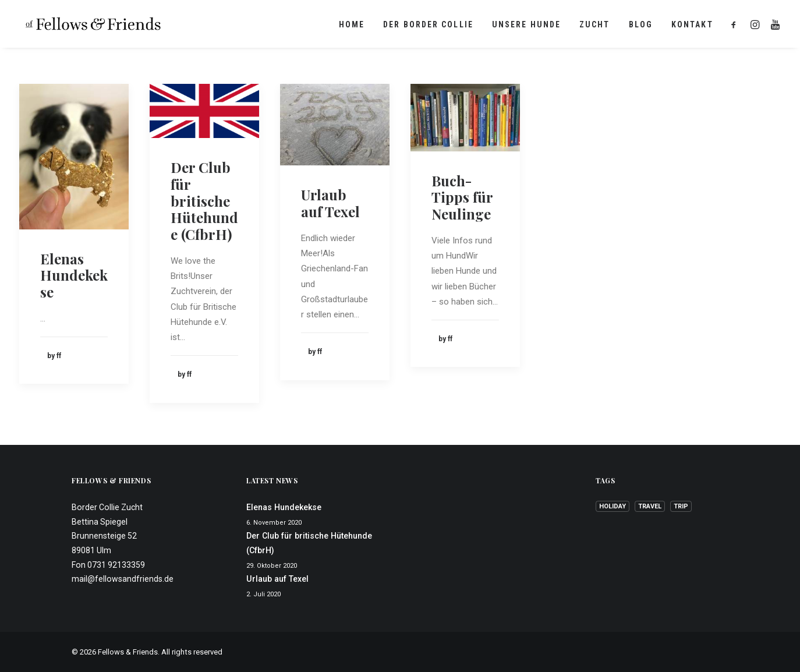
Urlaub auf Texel (330, 203)
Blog (641, 26)
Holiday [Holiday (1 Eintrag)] (613, 506)
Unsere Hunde (526, 26)
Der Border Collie (428, 26)
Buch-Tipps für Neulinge (462, 197)
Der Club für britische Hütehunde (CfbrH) (204, 201)
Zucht (595, 26)
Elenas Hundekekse (74, 275)
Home (352, 26)
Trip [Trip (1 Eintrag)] (681, 506)
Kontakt (692, 26)
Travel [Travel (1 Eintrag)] (650, 506)
